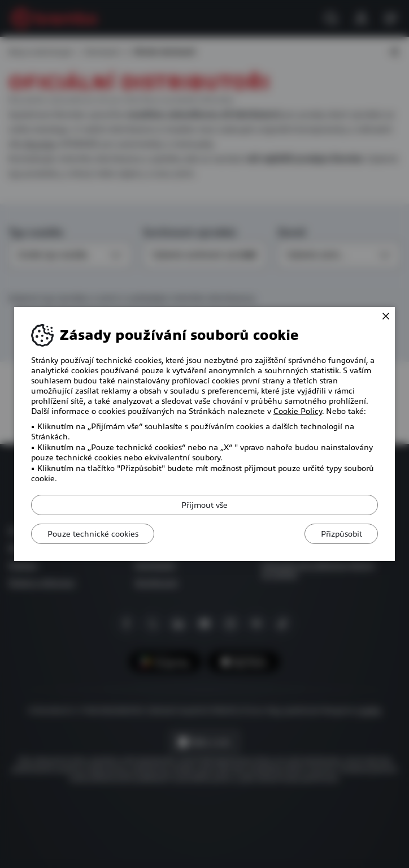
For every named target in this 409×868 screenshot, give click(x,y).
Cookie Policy (298, 411)
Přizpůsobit (340, 534)
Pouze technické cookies (94, 534)
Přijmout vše (204, 505)
